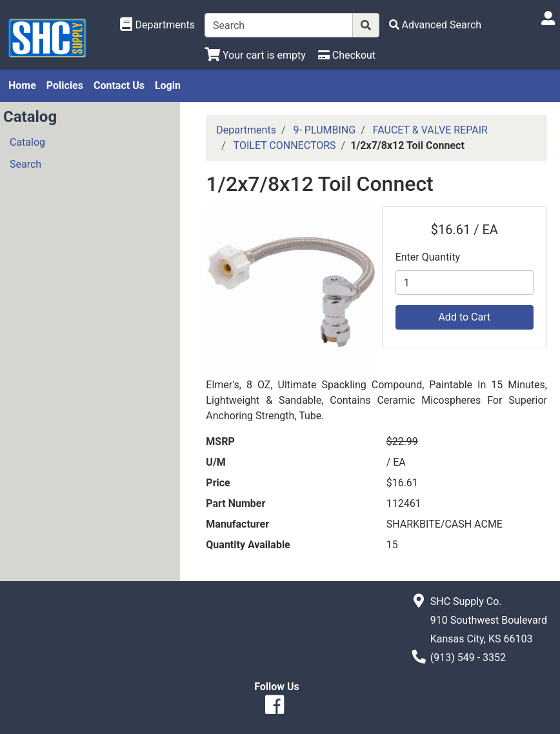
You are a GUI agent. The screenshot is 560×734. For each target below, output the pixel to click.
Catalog (27, 142)
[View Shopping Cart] (255, 55)
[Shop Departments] (157, 25)
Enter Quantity (428, 257)
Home (22, 85)
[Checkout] (347, 55)
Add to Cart (464, 317)
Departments (246, 130)
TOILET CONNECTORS (285, 145)
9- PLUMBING (324, 130)
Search (25, 164)
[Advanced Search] (435, 25)
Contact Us (119, 85)
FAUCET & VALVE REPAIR (430, 130)
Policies (65, 85)
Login (168, 85)
